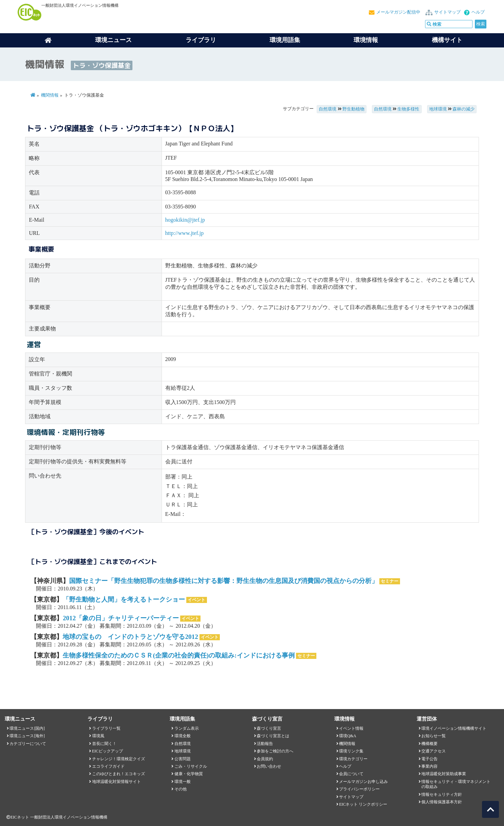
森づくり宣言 (269, 728)
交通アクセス (434, 751)
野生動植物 (353, 109)
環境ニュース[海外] (27, 736)
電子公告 (429, 759)
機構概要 (429, 744)
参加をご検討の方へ (275, 751)
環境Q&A (348, 736)
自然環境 (328, 109)
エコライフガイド (108, 766)
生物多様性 (408, 109)
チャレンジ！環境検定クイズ (119, 759)
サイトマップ (447, 12)
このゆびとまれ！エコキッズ (119, 774)
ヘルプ (478, 12)
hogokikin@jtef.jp (185, 220)
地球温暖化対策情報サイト (117, 782)
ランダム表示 (187, 728)
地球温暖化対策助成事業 (444, 774)
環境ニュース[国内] (27, 728)
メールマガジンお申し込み (363, 782)
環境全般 (183, 736)
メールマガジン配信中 (398, 12)
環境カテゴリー (353, 759)
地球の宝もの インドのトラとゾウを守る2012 (130, 637)
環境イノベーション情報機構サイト (454, 728)
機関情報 (50, 95)
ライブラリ (201, 40)
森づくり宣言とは (273, 736)
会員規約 (265, 759)
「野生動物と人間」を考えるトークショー (124, 599)
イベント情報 (351, 728)
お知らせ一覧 (434, 736)
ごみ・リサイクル (191, 766)
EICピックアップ (108, 751)
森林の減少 (464, 109)
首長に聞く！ (104, 744)
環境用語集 (285, 40)
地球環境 (438, 109)
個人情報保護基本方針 (442, 802)
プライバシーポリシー (359, 789)
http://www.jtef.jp (185, 233)
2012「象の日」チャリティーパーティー (121, 618)
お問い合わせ (269, 766)
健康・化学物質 (189, 774)
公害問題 (183, 759)
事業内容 (429, 766)
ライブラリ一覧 (106, 728)
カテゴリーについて (28, 744)
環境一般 (183, 782)
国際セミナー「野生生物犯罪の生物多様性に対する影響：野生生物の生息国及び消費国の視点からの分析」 (224, 581)
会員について (351, 774)
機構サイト (447, 40)
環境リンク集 (351, 751)
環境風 (98, 736)
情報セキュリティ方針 (442, 794)
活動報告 (265, 744)
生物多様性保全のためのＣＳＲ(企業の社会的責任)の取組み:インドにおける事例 (178, 655)
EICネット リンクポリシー (363, 804)
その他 (181, 789)
